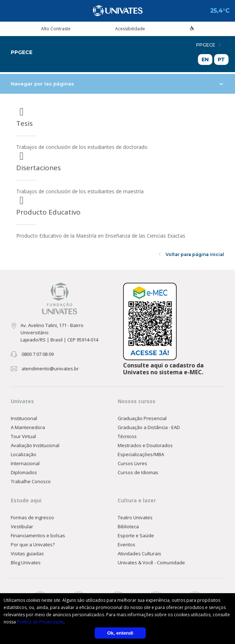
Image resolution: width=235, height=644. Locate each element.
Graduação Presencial (142, 418)
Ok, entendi (120, 633)
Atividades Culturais (139, 553)
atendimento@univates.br (50, 369)
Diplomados (24, 472)
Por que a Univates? (33, 544)
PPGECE (208, 45)
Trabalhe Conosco (31, 481)
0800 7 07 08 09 (38, 354)
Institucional (24, 418)
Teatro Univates (135, 517)
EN (205, 59)
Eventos (126, 544)
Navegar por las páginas (117, 84)
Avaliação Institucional (35, 445)
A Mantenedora (28, 427)
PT (221, 59)
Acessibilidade (130, 29)
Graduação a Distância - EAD (149, 427)
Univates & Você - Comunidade (151, 563)
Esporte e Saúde (136, 535)
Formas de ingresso (32, 517)
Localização (24, 454)
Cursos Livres (132, 463)
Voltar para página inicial (191, 254)
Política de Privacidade (40, 622)
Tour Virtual (23, 436)
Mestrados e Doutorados (145, 445)
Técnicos (127, 436)
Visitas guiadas (27, 553)
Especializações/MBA (141, 454)
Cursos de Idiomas (138, 472)
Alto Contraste (56, 29)
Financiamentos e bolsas (38, 535)
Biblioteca (128, 526)
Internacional (25, 463)
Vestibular (22, 526)
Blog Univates (26, 563)
